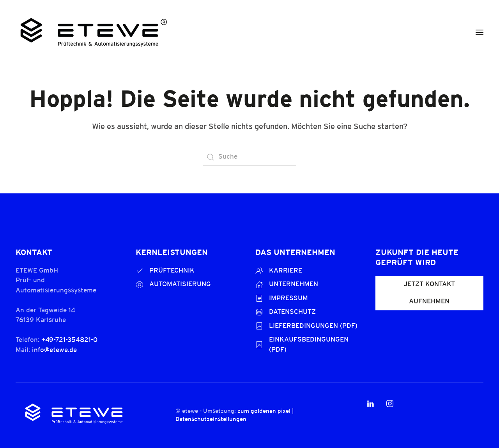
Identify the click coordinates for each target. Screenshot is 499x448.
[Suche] (249, 157)
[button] (480, 32)
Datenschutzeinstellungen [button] (210, 420)
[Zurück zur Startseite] (94, 32)
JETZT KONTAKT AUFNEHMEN (429, 293)
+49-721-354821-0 (69, 340)
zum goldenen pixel (263, 411)
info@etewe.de (54, 350)
